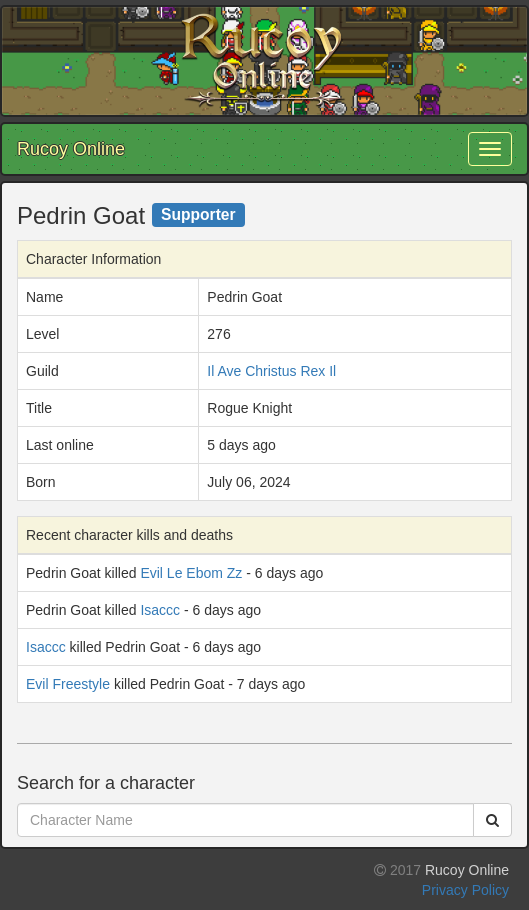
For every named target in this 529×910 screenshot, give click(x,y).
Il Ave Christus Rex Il (271, 371)
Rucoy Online (71, 149)
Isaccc (160, 610)
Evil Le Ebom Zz (191, 573)
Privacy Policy (465, 890)
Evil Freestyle (68, 684)
